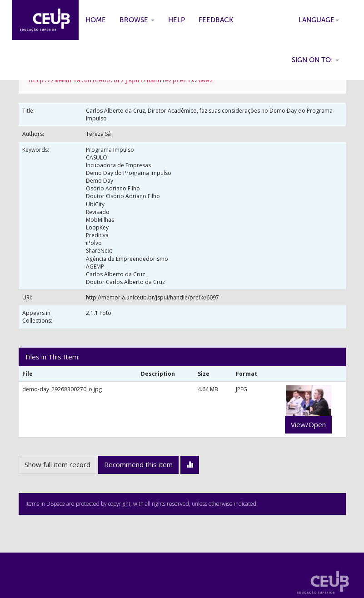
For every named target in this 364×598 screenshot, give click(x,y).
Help (177, 20)
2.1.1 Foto (99, 313)
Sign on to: (315, 60)
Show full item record (57, 464)
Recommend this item (138, 464)
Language (319, 20)
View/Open (308, 424)
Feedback (216, 20)
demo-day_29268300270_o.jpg (62, 389)
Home (96, 20)
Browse (137, 20)
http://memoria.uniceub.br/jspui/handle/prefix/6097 (152, 297)
